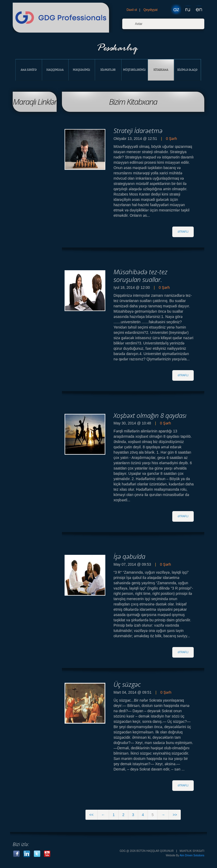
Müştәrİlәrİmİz (134, 70)
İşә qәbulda (129, 556)
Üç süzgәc (127, 684)
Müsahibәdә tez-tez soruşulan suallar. (141, 276)
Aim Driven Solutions (192, 855)
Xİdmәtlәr (108, 70)
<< (91, 815)
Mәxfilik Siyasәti (192, 851)
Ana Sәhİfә (29, 70)
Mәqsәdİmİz (81, 70)
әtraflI (183, 232)
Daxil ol (132, 10)
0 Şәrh (171, 139)
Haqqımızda (55, 70)
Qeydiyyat (150, 10)
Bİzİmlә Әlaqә (187, 70)
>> (175, 815)
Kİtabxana (161, 70)
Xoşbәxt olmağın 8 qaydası (150, 415)
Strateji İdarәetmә (138, 130)
